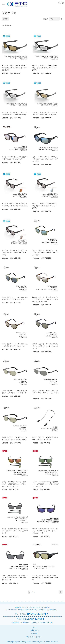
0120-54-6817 (38, 614)
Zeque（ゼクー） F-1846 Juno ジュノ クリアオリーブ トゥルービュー (15, 298)
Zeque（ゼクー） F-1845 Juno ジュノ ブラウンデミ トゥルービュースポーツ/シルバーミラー (45, 299)
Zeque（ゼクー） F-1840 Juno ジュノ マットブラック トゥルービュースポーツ (45, 346)
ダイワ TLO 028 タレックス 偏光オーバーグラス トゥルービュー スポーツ (45, 578)
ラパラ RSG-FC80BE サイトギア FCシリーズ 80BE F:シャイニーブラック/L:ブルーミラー (45, 531)
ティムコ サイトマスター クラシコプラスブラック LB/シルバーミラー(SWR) (14, 252)
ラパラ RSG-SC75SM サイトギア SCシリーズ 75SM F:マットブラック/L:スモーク (15, 531)
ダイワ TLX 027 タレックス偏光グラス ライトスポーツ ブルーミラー (15, 158)
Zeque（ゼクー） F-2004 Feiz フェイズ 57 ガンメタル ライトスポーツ (14, 438)
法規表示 (34, 633)
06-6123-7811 (34, 619)
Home (34, 627)
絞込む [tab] (5, 19)
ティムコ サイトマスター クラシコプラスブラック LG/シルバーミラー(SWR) (45, 206)
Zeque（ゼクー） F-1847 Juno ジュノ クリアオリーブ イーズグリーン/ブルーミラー (45, 252)
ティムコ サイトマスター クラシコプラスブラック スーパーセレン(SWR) (15, 205)
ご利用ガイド (34, 630)
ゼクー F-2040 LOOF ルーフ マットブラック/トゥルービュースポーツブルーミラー (45, 159)
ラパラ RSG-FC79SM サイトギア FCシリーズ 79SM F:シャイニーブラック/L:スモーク (15, 578)
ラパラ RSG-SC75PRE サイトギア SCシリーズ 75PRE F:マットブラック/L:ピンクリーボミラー (14, 484)
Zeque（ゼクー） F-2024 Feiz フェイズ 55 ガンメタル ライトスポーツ (14, 392)
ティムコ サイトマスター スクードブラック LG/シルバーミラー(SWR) (14, 113)
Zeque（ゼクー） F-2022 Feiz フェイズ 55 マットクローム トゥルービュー (45, 393)
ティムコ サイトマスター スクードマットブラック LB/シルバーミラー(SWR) (45, 68)
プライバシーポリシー (34, 637)
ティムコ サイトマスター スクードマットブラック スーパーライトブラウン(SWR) (14, 68)
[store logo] (17, 4)
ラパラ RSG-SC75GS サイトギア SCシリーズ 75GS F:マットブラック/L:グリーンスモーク (45, 484)
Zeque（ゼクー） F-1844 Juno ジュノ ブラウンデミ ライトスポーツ (15, 345)
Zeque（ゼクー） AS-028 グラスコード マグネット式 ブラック (45, 438)
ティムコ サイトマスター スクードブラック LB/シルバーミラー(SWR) (45, 113)
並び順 (46, 19)
